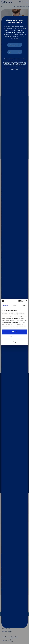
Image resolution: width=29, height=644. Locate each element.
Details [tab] (15, 305)
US (10, 52)
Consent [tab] (5, 305)
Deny (14, 342)
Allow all (14, 332)
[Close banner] (27, 301)
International (13, 45)
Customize (15, 337)
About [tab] (24, 305)
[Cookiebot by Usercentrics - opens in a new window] (17, 301)
